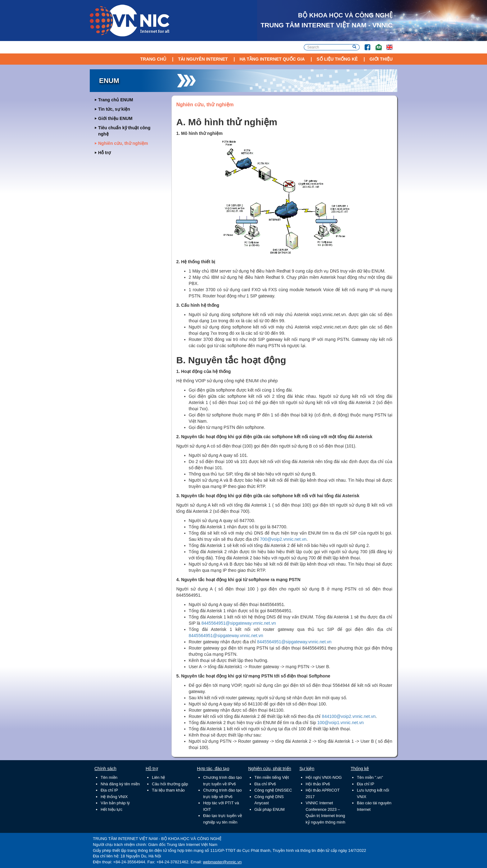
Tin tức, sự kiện (114, 109)
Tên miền (109, 777)
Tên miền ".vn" (370, 777)
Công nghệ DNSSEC (273, 790)
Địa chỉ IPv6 (265, 784)
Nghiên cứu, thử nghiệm (123, 143)
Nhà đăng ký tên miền (120, 784)
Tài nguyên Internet (203, 59)
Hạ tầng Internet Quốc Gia (272, 59)
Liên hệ (158, 777)
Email (376, 44)
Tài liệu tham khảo (168, 790)
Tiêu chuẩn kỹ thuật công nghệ (124, 131)
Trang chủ (153, 59)
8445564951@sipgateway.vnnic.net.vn (239, 623)
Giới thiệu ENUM (115, 118)
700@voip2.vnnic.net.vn (283, 539)
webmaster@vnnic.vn (222, 862)
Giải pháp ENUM (269, 809)
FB (364, 44)
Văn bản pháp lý (115, 803)
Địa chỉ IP (109, 790)
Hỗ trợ (105, 153)
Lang (387, 44)
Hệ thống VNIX (114, 797)
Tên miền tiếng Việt (272, 777)
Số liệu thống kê (337, 59)
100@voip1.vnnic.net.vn (340, 723)
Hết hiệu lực (112, 809)
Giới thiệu (381, 59)
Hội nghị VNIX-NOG (324, 777)
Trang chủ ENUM (116, 100)
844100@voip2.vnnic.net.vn (349, 716)
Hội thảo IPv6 (318, 784)
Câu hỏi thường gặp (170, 784)
